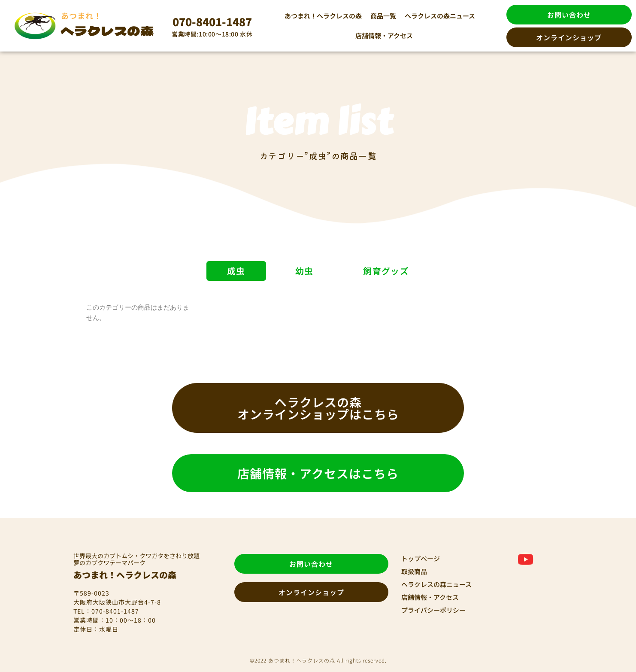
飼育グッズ (388, 271)
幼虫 (304, 271)
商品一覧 (383, 16)
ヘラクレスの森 (108, 30)
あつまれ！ (81, 15)
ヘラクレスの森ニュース (440, 16)
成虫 (235, 271)
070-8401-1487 (212, 21)
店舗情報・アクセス (384, 35)
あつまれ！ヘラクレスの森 (323, 16)
